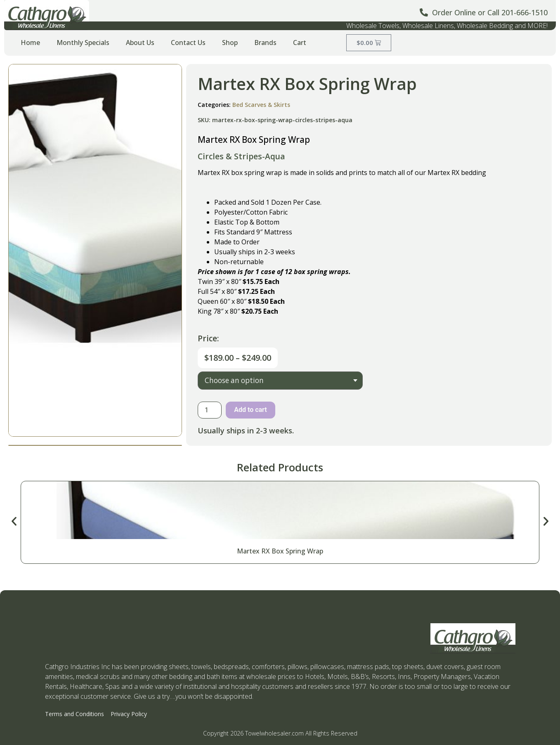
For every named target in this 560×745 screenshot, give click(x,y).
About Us (140, 43)
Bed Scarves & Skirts (261, 105)
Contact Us (188, 43)
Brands (265, 43)
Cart (300, 43)
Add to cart (250, 410)
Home (30, 43)
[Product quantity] (210, 410)
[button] (14, 521)
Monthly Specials (83, 43)
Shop (230, 43)
